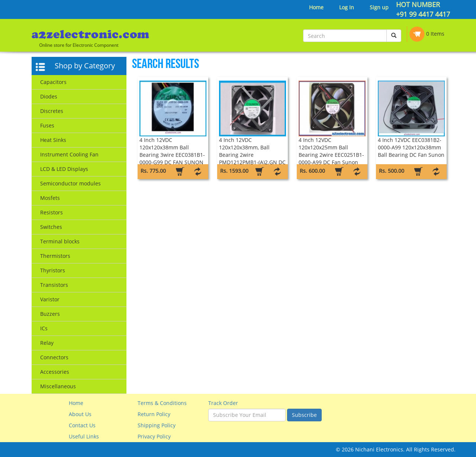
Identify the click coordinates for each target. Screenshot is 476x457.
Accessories (55, 372)
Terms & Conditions (162, 403)
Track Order (223, 403)
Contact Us (82, 425)
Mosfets (50, 198)
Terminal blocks (60, 241)
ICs (44, 328)
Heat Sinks (53, 140)
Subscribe (304, 415)
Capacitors (53, 82)
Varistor (50, 299)
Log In (347, 7)
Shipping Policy (157, 425)
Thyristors (53, 270)
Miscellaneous (58, 386)
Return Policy (154, 414)
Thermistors (55, 256)
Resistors (52, 212)
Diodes (49, 96)
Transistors (54, 285)
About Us (80, 414)
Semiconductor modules (70, 183)
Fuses (47, 125)
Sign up (379, 7)
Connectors (54, 357)
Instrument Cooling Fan (69, 154)
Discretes (52, 111)
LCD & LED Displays (64, 169)
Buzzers (50, 314)
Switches (51, 227)
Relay (47, 343)
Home (316, 7)
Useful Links (84, 436)
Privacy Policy (154, 436)
